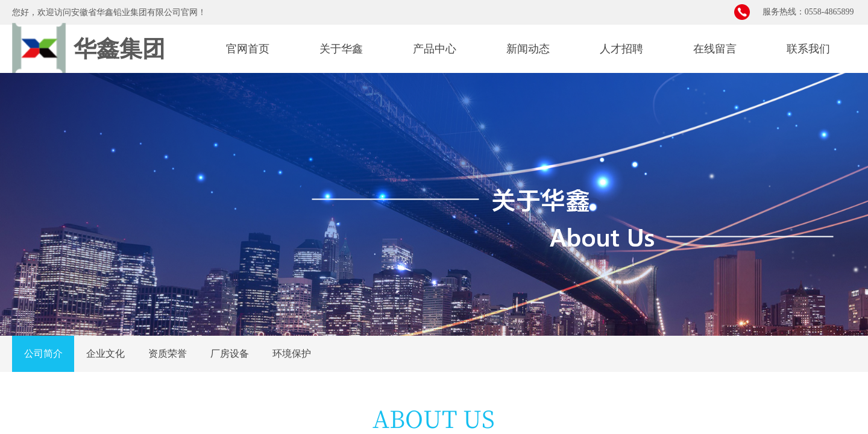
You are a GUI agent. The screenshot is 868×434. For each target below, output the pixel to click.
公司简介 (43, 354)
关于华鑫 (341, 49)
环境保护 (292, 354)
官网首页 (248, 49)
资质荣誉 (168, 354)
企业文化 (105, 354)
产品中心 (435, 49)
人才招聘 (621, 49)
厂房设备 (230, 354)
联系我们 (808, 49)
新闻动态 (528, 49)
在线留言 (715, 49)
